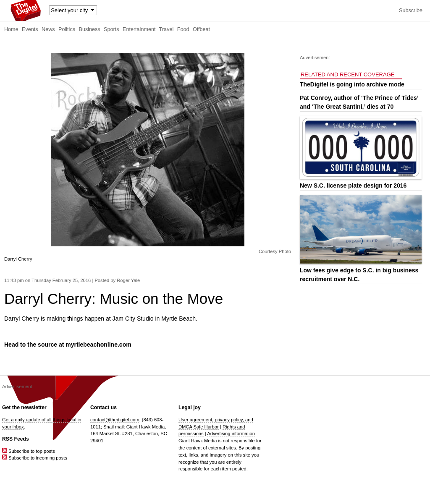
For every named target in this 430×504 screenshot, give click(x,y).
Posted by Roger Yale (117, 280)
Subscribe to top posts (29, 451)
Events (30, 29)
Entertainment (139, 29)
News (48, 29)
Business (90, 29)
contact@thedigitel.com (115, 420)
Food (183, 29)
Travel (166, 29)
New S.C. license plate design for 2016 (353, 185)
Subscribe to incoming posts (35, 458)
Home (11, 29)
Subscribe (411, 10)
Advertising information (231, 433)
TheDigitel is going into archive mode (352, 84)
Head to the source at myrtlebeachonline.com (68, 345)
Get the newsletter (24, 407)
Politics (67, 29)
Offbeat (201, 29)
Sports (111, 29)
